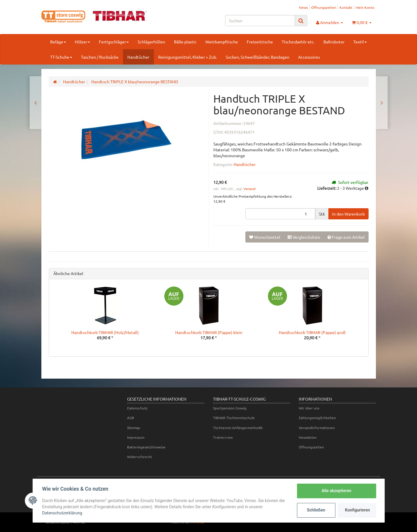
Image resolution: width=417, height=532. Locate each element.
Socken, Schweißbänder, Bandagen (258, 57)
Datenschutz (137, 408)
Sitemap (134, 428)
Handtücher (138, 57)
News (303, 7)
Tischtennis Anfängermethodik (238, 428)
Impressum (136, 437)
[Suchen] (260, 21)
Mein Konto (365, 7)
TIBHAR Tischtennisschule (234, 418)
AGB (131, 418)
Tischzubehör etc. (298, 42)
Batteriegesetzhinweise (146, 447)
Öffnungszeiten (324, 7)
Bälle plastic (185, 42)
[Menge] (280, 214)
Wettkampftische (222, 42)
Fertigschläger (114, 42)
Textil (360, 42)
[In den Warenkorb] (348, 214)
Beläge (58, 42)
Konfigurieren (358, 510)
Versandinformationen (317, 428)
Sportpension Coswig (230, 408)
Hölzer (82, 42)
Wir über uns (309, 408)
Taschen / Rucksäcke (100, 57)
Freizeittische (260, 42)
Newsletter (308, 437)
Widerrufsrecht (140, 457)
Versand (249, 189)
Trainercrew (223, 437)
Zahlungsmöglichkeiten (317, 418)
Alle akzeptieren (336, 491)
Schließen (316, 510)
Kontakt (346, 7)
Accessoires (309, 57)
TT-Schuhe (61, 57)
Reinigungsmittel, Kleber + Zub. (188, 57)
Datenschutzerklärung (62, 513)
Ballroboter (334, 42)
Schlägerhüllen (151, 42)
